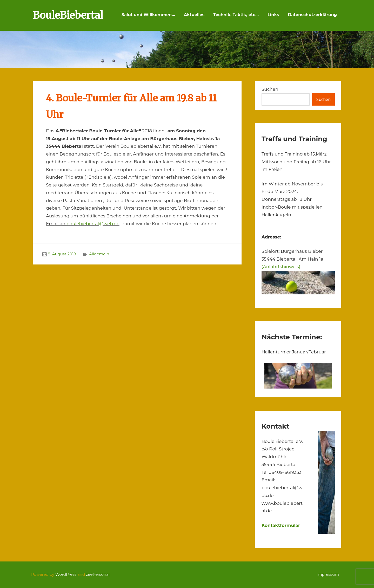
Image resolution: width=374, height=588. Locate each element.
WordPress (66, 574)
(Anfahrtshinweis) (281, 267)
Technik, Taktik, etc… (236, 15)
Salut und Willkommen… (148, 15)
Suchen (270, 89)
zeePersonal (98, 574)
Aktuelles (194, 15)
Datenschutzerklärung (312, 15)
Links (273, 15)
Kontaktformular (281, 525)
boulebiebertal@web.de (93, 224)
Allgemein (99, 254)
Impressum (328, 574)
